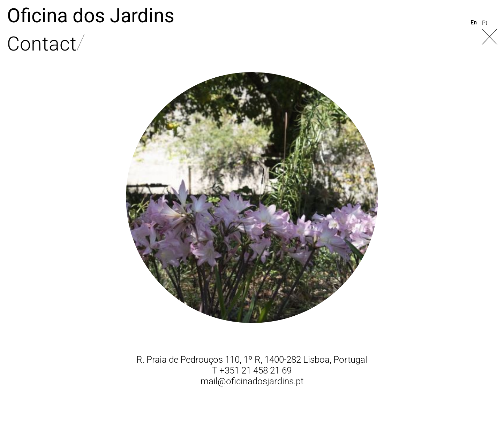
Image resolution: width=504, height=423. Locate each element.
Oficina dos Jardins (91, 16)
